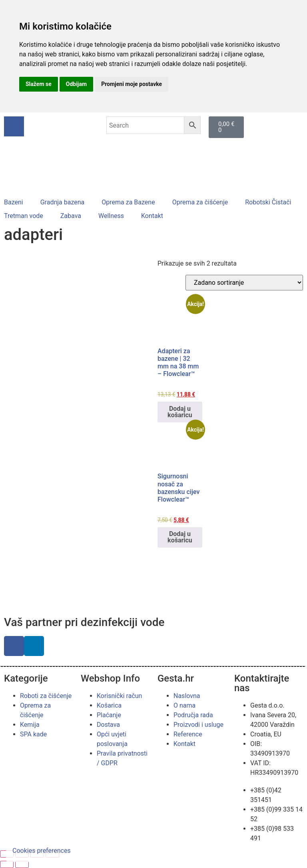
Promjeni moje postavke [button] (132, 84)
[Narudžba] (244, 283)
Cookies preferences (42, 851)
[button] (18, 202)
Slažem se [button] (39, 84)
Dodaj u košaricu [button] (180, 412)
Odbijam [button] (76, 84)
